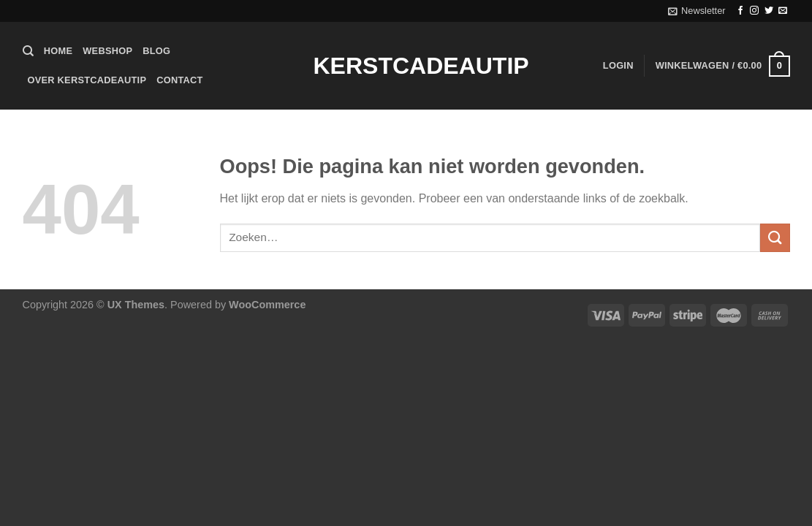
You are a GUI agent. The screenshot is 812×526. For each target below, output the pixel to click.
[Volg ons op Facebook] (740, 11)
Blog (156, 51)
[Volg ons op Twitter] (769, 11)
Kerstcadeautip (406, 66)
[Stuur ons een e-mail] (783, 11)
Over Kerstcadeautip (87, 80)
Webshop (107, 51)
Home (58, 51)
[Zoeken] (28, 51)
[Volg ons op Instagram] (754, 11)
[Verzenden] (775, 238)
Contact (179, 80)
